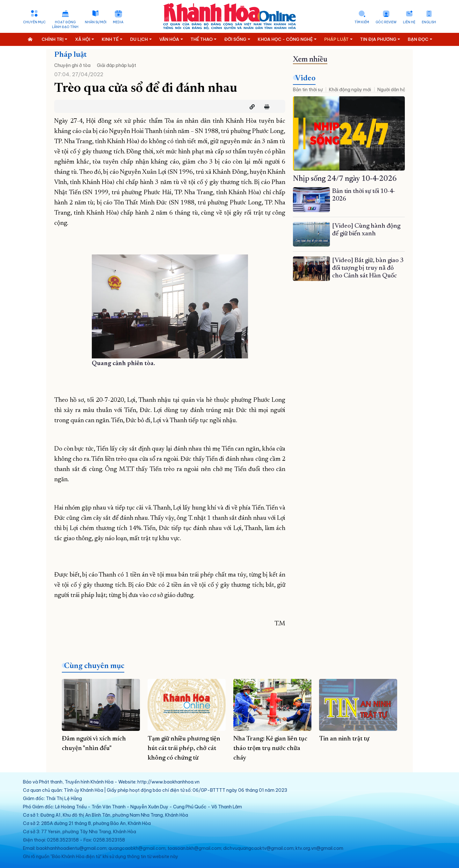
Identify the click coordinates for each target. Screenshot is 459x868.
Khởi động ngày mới (350, 90)
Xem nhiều (310, 60)
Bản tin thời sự (308, 90)
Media (118, 22)
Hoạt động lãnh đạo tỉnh (65, 25)
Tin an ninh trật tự (344, 739)
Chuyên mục (34, 22)
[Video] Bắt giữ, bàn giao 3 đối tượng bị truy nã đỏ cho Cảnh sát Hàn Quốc (368, 268)
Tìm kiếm (362, 22)
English (429, 22)
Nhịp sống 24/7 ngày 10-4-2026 (345, 179)
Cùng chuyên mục (94, 666)
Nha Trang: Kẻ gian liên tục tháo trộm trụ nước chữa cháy (270, 748)
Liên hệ (409, 22)
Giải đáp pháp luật (117, 65)
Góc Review (386, 22)
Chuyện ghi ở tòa (72, 65)
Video (305, 78)
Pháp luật (70, 55)
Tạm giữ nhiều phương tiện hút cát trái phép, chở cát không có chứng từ (184, 748)
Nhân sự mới (96, 22)
